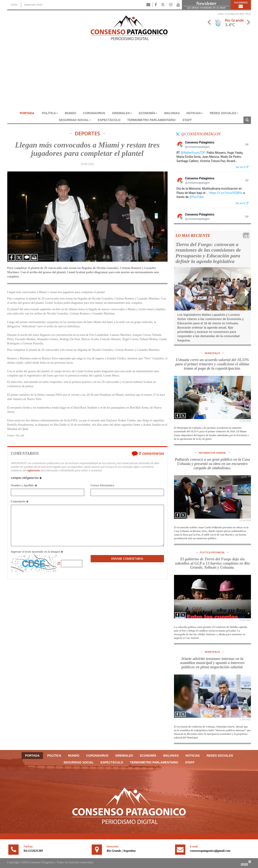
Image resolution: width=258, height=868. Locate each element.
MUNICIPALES (212, 353)
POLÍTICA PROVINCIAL (212, 552)
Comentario (20, 501)
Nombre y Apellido (24, 485)
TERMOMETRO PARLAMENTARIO (151, 120)
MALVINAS (172, 113)
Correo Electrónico (102, 485)
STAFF (14, 5)
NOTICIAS (195, 113)
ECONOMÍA (148, 113)
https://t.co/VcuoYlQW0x (226, 193)
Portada (27, 113)
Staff (187, 120)
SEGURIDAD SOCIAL (75, 120)
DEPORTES (87, 134)
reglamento (33, 470)
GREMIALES (122, 113)
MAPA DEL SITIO (33, 5)
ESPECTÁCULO (109, 120)
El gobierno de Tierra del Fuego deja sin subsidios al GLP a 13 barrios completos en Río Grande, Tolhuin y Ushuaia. (212, 563)
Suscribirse (241, 5)
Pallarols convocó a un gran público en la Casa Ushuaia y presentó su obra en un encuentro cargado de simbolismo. (212, 464)
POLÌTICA (50, 113)
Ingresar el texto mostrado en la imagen (37, 552)
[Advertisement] (129, 78)
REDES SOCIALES (224, 113)
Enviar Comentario (127, 559)
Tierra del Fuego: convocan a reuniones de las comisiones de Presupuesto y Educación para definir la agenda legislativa (208, 253)
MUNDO (70, 113)
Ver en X (242, 167)
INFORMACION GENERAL (212, 453)
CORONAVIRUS (94, 113)
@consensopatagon (201, 134)
